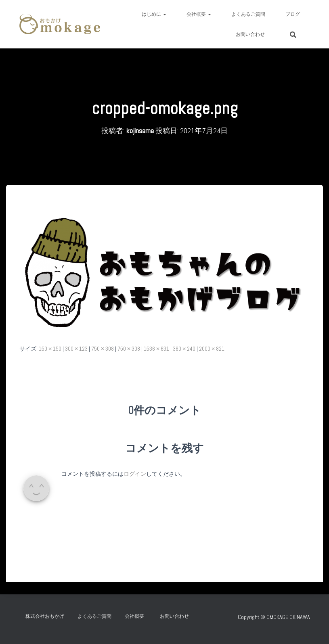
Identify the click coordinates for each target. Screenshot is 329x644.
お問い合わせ (253, 34)
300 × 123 (76, 349)
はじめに (154, 14)
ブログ (293, 14)
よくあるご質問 (248, 14)
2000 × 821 (212, 349)
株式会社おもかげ (45, 616)
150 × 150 (50, 349)
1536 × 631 (156, 349)
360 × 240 (184, 349)
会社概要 (199, 14)
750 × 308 (103, 349)
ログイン (135, 474)
